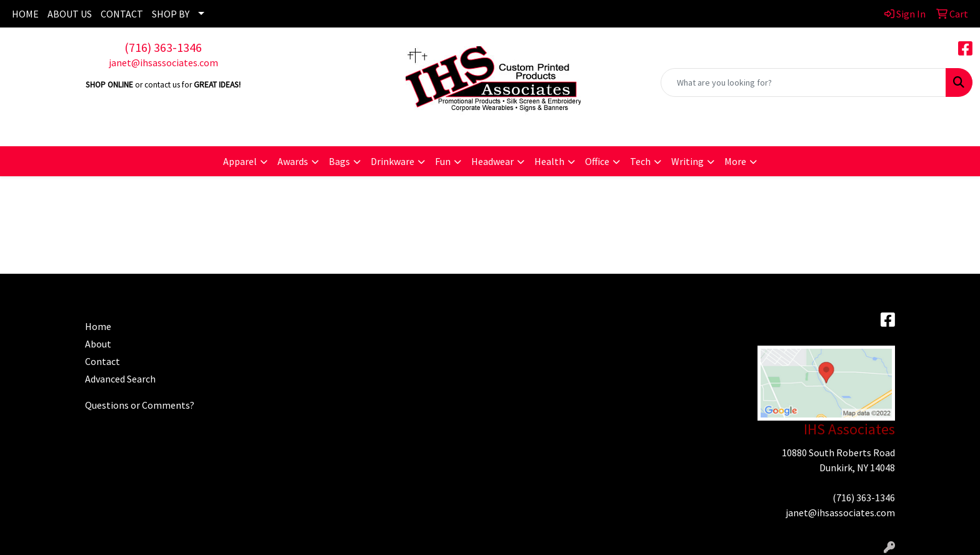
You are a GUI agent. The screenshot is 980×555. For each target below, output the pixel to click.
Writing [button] (687, 161)
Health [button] (549, 161)
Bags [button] (339, 161)
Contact (102, 361)
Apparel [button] (240, 161)
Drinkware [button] (392, 161)
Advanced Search (120, 379)
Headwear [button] (492, 161)
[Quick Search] (803, 82)
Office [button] (597, 161)
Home (98, 326)
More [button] (735, 161)
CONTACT (122, 14)
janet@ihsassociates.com (163, 62)
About (98, 344)
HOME (25, 14)
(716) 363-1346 (163, 47)
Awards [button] (293, 161)
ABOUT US (70, 14)
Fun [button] (443, 161)
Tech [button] (640, 161)
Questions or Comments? (140, 405)
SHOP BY (171, 14)
